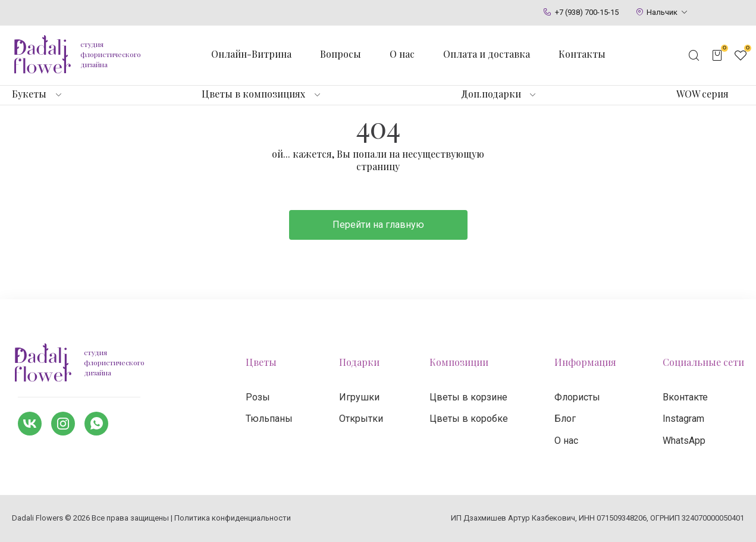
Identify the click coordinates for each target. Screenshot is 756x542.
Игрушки (359, 397)
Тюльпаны (269, 419)
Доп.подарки (491, 94)
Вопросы (341, 54)
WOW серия (702, 94)
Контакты (582, 54)
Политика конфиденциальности (233, 518)
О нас (402, 54)
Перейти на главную (378, 225)
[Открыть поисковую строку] (694, 55)
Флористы (577, 397)
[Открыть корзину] (717, 55)
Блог (565, 419)
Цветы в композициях (253, 94)
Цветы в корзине (468, 397)
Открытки (361, 419)
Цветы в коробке (469, 419)
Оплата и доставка (487, 54)
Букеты (29, 94)
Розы (258, 397)
